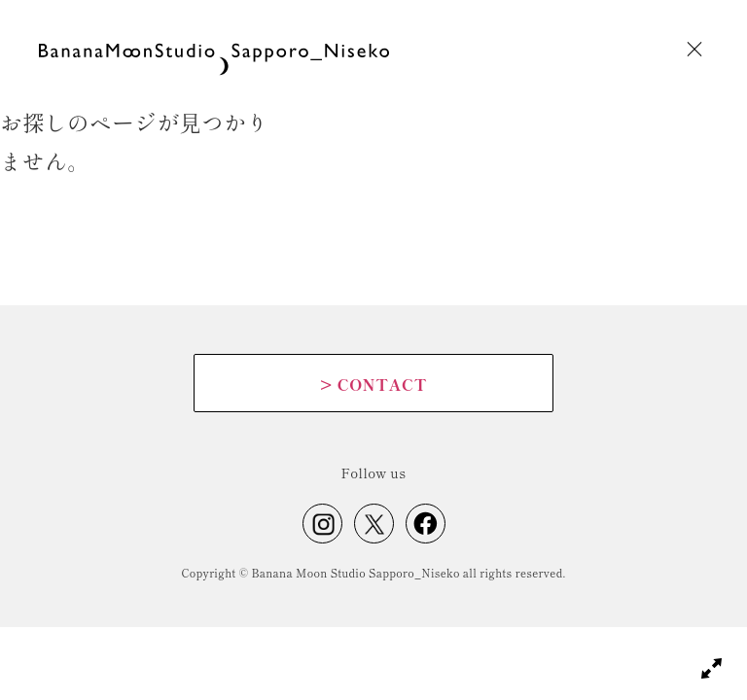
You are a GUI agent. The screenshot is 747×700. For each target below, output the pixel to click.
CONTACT (373, 384)
